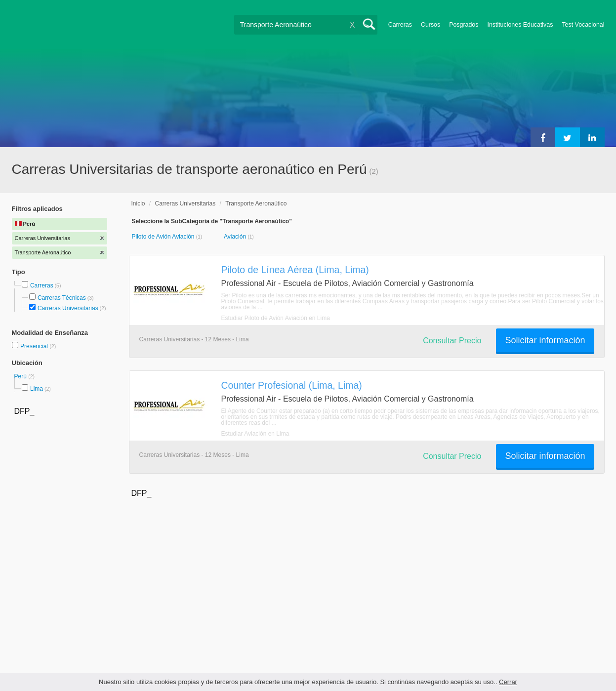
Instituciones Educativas (520, 25)
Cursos (431, 25)
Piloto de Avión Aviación (164, 237)
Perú (21, 376)
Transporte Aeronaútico (256, 203)
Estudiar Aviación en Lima (255, 434)
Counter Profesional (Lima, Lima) (292, 385)
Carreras (400, 25)
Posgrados (464, 25)
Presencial (35, 346)
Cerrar (508, 682)
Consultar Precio (452, 341)
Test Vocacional (583, 25)
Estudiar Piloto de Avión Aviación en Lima (276, 318)
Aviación (236, 237)
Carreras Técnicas (62, 298)
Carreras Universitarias (68, 308)
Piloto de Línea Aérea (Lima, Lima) (295, 270)
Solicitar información (545, 340)
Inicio (138, 203)
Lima (37, 389)
